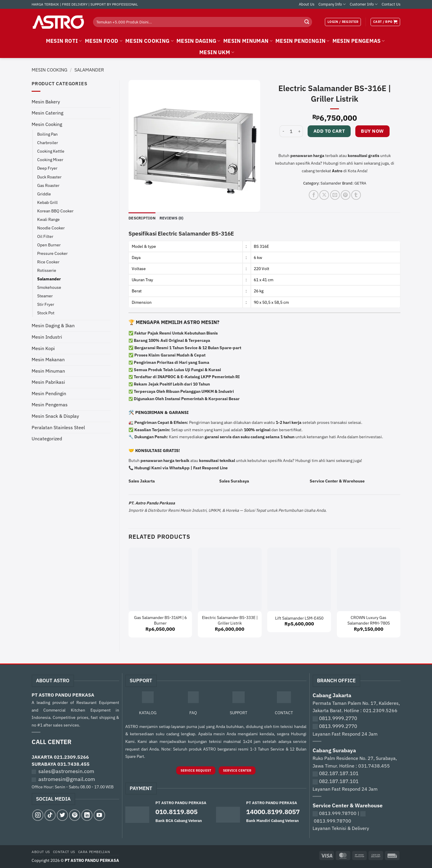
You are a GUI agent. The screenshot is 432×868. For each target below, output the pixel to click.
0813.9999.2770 (338, 718)
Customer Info (364, 4)
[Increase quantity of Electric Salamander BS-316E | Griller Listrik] (299, 131)
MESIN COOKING (149, 41)
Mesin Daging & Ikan (53, 325)
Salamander (89, 70)
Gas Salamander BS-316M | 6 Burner (160, 620)
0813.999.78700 (338, 813)
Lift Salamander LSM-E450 (299, 618)
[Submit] (307, 22)
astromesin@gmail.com (67, 779)
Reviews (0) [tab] (172, 218)
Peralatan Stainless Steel (58, 427)
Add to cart (329, 131)
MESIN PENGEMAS (359, 41)
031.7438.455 (73, 764)
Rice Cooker (48, 262)
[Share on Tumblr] (356, 195)
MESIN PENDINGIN (302, 41)
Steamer (45, 296)
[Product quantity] (291, 131)
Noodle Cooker (51, 228)
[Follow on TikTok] (50, 815)
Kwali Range (48, 219)
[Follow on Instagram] (38, 815)
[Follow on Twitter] (62, 815)
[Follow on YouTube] (99, 815)
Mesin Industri (47, 337)
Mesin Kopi (43, 348)
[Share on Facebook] (314, 195)
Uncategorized (47, 439)
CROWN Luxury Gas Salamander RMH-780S (369, 620)
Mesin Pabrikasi (48, 382)
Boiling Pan (47, 134)
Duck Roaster (49, 177)
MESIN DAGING (198, 41)
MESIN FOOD (104, 41)
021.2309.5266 (71, 757)
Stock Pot (46, 313)
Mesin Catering (47, 113)
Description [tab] (142, 218)
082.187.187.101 (339, 773)
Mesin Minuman (48, 371)
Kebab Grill (47, 202)
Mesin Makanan (48, 359)
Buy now (372, 131)
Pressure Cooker (52, 253)
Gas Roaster (48, 185)
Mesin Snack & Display (55, 416)
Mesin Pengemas (50, 405)
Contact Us (391, 4)
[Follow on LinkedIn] (87, 815)
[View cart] (385, 22)
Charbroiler (48, 143)
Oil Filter (45, 236)
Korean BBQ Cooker (55, 211)
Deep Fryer (47, 168)
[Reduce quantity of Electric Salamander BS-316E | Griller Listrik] (283, 131)
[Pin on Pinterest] (346, 195)
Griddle (44, 194)
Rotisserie (47, 270)
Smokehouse (49, 287)
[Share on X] (324, 195)
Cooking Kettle (51, 151)
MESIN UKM (217, 52)
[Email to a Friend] (335, 195)
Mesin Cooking (49, 70)
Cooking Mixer (50, 160)
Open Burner (49, 245)
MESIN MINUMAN (248, 41)
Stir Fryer (46, 304)
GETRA (360, 183)
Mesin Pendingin (49, 393)
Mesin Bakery (46, 102)
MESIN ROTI (64, 41)
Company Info (332, 4)
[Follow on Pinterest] (75, 815)
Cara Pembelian (94, 852)
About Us (307, 4)
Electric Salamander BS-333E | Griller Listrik (230, 620)
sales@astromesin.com (66, 771)
